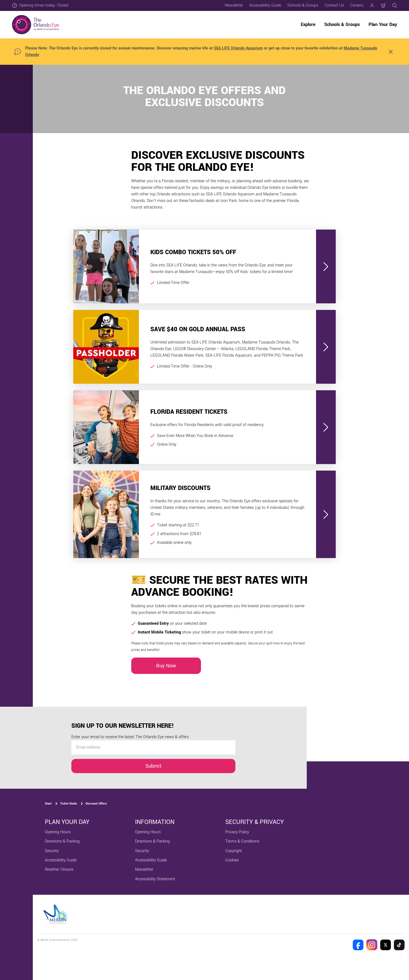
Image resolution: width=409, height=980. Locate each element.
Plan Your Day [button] (383, 24)
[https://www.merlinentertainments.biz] (56, 914)
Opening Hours (58, 832)
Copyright (234, 851)
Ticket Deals (69, 804)
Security (52, 851)
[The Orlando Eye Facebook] (358, 945)
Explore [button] (308, 24)
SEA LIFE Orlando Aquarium (238, 48)
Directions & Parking (62, 841)
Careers (357, 5)
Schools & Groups (303, 5)
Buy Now (166, 666)
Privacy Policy (237, 832)
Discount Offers (96, 804)
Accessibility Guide (265, 5)
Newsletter (234, 5)
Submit (153, 766)
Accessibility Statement (155, 879)
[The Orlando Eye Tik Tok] (399, 945)
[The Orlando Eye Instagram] (372, 945)
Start (48, 804)
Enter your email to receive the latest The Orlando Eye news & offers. (130, 737)
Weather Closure (59, 869)
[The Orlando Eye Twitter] (385, 945)
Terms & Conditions (242, 841)
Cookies (232, 860)
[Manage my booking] (372, 5)
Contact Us (334, 5)
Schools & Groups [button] (342, 24)
